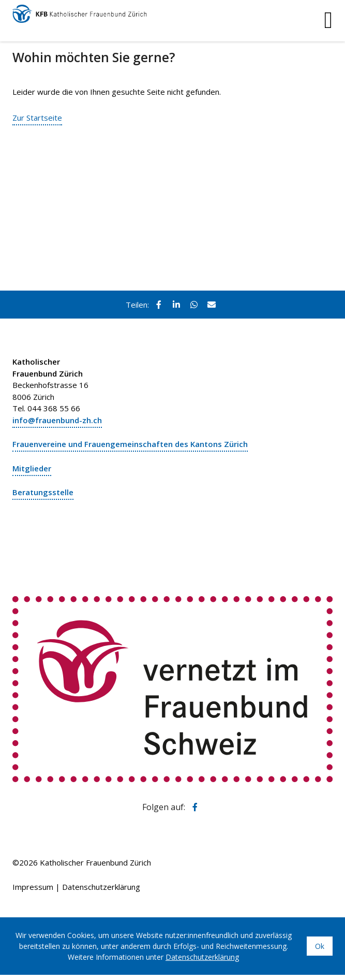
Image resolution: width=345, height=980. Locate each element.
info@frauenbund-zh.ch (57, 420)
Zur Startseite (37, 118)
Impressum (33, 887)
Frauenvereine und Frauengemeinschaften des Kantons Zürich (130, 444)
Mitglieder (32, 468)
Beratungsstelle (43, 492)
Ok (320, 946)
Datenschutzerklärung (101, 887)
